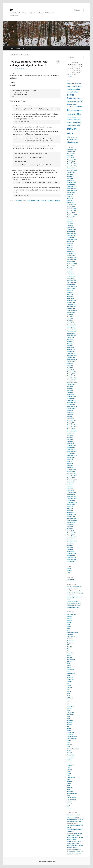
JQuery (69, 708)
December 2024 (72, 164)
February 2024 (71, 182)
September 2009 (72, 521)
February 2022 (71, 229)
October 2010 (71, 500)
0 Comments (58, 62)
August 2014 (71, 409)
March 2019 (70, 298)
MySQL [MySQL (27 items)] (77, 114)
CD (68, 645)
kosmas (27, 69)
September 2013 (72, 431)
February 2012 (71, 470)
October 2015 (71, 380)
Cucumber (70, 653)
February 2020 (71, 276)
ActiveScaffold (71, 614)
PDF (68, 743)
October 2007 (71, 561)
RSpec (69, 773)
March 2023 (70, 203)
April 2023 (70, 201)
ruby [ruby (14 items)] (78, 125)
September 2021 (72, 239)
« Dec (70, 76)
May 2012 (70, 464)
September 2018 (72, 311)
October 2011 (71, 478)
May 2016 (70, 366)
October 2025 (71, 152)
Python (69, 761)
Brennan (70, 639)
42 (11, 10)
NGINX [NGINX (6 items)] (69, 117)
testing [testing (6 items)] (75, 140)
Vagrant (69, 804)
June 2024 (70, 176)
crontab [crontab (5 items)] (69, 89)
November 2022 (72, 211)
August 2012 (71, 457)
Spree (69, 783)
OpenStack (70, 734)
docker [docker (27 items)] (70, 95)
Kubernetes (71, 712)
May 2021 (70, 247)
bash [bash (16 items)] (69, 86)
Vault (69, 806)
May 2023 (70, 199)
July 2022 (70, 219)
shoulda (69, 781)
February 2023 (71, 205)
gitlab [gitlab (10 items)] (69, 104)
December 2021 (72, 233)
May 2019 (70, 294)
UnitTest (70, 802)
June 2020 (70, 268)
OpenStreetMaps (72, 737)
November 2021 (72, 235)
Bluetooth (70, 635)
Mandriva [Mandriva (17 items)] (78, 111)
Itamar (69, 842)
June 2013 (70, 437)
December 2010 (72, 496)
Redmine (70, 769)
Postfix (69, 751)
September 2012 (72, 455)
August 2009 (71, 523)
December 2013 (72, 425)
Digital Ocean (71, 659)
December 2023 (72, 186)
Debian (69, 655)
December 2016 (72, 354)
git (68, 684)
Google (69, 692)
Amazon (70, 616)
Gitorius (69, 688)
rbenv (69, 767)
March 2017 (70, 347)
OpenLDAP (70, 732)
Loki (68, 718)
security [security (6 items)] (73, 137)
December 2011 (72, 474)
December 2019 (72, 280)
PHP (68, 747)
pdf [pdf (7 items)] (79, 117)
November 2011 (72, 476)
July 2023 (70, 194)
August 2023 (71, 192)
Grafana (69, 696)
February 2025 (71, 160)
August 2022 (71, 217)
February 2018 (71, 325)
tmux (69, 796)
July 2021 (70, 243)
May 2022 (70, 223)
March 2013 (70, 443)
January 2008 (71, 555)
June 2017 (70, 341)
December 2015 (72, 376)
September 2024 (72, 170)
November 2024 (72, 166)
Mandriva (70, 720)
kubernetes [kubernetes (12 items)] (79, 107)
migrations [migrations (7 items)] (70, 114)
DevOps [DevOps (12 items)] (75, 92)
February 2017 (71, 349)
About (18, 48)
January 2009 (71, 535)
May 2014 (70, 415)
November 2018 (72, 307)
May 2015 (70, 390)
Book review (71, 637)
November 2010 (72, 498)
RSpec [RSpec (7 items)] (74, 125)
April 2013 (70, 441)
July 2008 (70, 543)
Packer (69, 741)
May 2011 (70, 488)
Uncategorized (71, 800)
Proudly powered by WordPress (46, 861)
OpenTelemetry (72, 739)
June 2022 (70, 221)
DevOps (69, 657)
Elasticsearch (71, 673)
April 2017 (70, 345)
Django (69, 661)
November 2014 (72, 402)
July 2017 (70, 339)
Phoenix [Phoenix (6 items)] (69, 120)
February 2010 (71, 515)
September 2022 (72, 215)
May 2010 (70, 508)
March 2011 (70, 490)
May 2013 (70, 439)
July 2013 (70, 435)
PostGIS (70, 753)
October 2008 (71, 539)
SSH (68, 786)
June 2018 (70, 317)
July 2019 (70, 290)
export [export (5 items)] (72, 102)
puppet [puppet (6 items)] (75, 122)
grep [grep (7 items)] (73, 104)
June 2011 (70, 486)
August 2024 (71, 172)
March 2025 (70, 158)
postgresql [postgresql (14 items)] (76, 119)
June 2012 (70, 462)
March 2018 (70, 323)
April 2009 (70, 529)
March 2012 (70, 468)
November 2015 (72, 378)
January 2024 (71, 184)
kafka (69, 710)
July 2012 (70, 459)
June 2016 (70, 364)
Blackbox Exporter (73, 633)
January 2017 (71, 351)
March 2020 (70, 274)
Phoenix (70, 745)
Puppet (69, 759)
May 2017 (70, 343)
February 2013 (71, 445)
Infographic (70, 706)
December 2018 (72, 305)
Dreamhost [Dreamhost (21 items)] (72, 98)
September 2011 (72, 480)
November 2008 (72, 537)
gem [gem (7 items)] (75, 102)
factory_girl (70, 679)
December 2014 (72, 400)
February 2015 (71, 396)
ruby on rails (18, 201)
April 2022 (70, 225)
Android (69, 618)
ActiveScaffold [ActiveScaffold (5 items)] (71, 84)
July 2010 (70, 506)
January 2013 (71, 447)
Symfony (70, 788)
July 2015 (70, 386)
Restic (69, 771)
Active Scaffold (31, 201)
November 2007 (72, 559)
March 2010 (70, 513)
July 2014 (70, 411)
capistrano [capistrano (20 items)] (76, 86)
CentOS (69, 647)
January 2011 (71, 494)
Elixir (69, 675)
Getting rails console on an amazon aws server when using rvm (75, 852)
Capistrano (70, 641)
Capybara (70, 643)
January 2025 (71, 162)
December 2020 (72, 258)
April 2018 (70, 321)
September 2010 (72, 502)
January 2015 (71, 398)
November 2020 (72, 260)
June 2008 (70, 545)
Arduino (69, 622)
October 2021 (71, 237)
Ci (68, 649)
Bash (69, 629)
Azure (69, 627)
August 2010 (71, 504)
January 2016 (71, 374)
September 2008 (72, 541)
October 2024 (71, 168)
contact (25, 48)
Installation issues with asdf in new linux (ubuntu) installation (75, 593)
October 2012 (71, 453)
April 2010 (70, 510)
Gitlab (69, 686)
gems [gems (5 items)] (78, 102)
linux (69, 716)
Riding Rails (71, 580)
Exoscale (70, 677)
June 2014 (70, 413)
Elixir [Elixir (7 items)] (79, 98)
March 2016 (70, 370)
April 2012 (70, 466)
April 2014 (70, 417)
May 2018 (70, 319)
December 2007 (72, 557)
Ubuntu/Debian (72, 798)
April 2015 (70, 392)
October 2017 (71, 333)
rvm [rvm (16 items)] (69, 137)
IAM (68, 704)
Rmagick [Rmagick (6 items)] (69, 125)
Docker (69, 665)
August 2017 (71, 337)
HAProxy (70, 698)
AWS (69, 624)
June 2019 (70, 292)
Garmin (69, 682)
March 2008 (70, 551)
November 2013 (72, 427)
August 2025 (71, 154)
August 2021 (71, 241)
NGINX (69, 730)
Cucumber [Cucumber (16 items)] (76, 89)
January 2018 (71, 327)
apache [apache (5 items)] (76, 84)
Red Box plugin (40, 201)
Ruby (69, 775)
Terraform (70, 792)
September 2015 (72, 382)
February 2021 (71, 254)
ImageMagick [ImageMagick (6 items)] (71, 107)
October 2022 (71, 213)
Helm (69, 700)
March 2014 (70, 419)
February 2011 (71, 492)
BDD (68, 631)
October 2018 (71, 309)
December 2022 (72, 209)
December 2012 (72, 449)
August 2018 (71, 313)
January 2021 (71, 256)
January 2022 (71, 231)
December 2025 (72, 150)
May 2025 (70, 156)
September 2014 (72, 406)
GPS (68, 694)
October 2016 (71, 358)
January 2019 (71, 303)
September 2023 (72, 190)
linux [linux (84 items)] (70, 110)
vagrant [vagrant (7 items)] (76, 142)
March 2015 (70, 394)
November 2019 (72, 282)
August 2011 (71, 482)
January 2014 (71, 423)
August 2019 (71, 288)
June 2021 (70, 245)
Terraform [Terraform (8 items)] (70, 140)
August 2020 (71, 266)
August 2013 (71, 433)
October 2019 (71, 284)
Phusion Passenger (73, 749)
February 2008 (71, 553)
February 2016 (71, 372)
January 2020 (71, 278)
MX (68, 726)
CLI (68, 651)
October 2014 (71, 404)
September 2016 (72, 360)
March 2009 (70, 531)
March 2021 (70, 252)
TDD (68, 790)
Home (12, 48)
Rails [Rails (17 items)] (79, 122)
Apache (69, 620)
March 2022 (70, 227)
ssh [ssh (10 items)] (77, 137)
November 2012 (72, 451)
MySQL (69, 728)
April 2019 (70, 296)
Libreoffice (70, 714)
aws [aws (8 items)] (80, 84)
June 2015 (70, 388)
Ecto (68, 671)
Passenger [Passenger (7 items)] (74, 117)
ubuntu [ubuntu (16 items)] (70, 142)
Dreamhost (70, 669)
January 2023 (71, 207)
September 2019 (72, 286)
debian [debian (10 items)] (69, 92)
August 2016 (71, 362)
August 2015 (71, 384)
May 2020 (70, 270)
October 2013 (71, 429)
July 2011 (70, 484)
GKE (68, 690)
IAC (68, 702)
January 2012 (71, 472)
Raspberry (70, 765)
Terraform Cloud (72, 794)
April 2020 (70, 272)
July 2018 (70, 315)
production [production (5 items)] (70, 122)
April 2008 (70, 549)
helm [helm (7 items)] (76, 104)
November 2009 (72, 519)
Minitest (69, 722)
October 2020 (71, 262)
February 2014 (71, 421)
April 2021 (70, 249)
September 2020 (72, 264)
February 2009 (71, 533)
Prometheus (71, 757)
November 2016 (72, 356)
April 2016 (70, 368)
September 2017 (72, 335)
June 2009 (70, 525)
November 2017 (72, 331)
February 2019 (71, 301)
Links (31, 48)
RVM (68, 779)
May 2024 (70, 178)
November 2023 (72, 188)
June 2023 (70, 197)
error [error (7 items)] (68, 102)
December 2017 (72, 329)
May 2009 (70, 527)
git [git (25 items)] (81, 101)
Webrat (69, 808)
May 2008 (70, 547)
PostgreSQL (71, 755)
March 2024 (70, 180)
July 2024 (70, 174)
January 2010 (71, 517)
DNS (68, 663)
